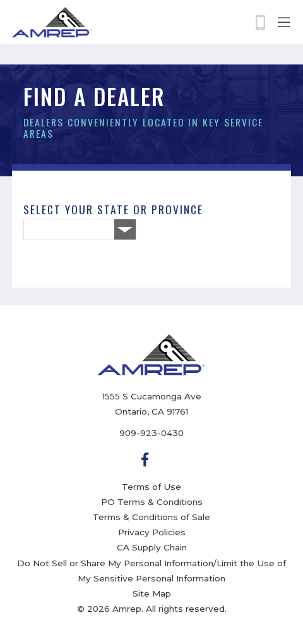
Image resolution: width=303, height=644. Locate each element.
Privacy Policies (152, 532)
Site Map (152, 593)
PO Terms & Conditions (152, 502)
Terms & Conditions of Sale (151, 517)
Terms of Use (151, 487)
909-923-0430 (151, 433)
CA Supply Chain (152, 547)
